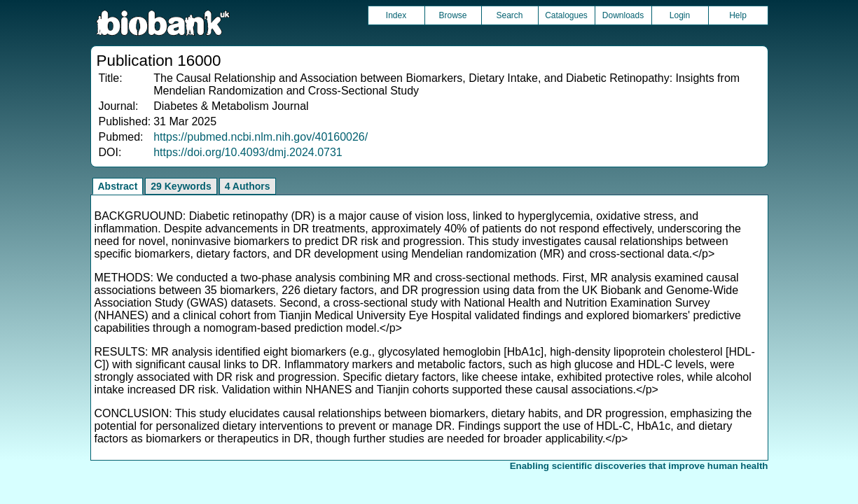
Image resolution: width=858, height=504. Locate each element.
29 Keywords (181, 186)
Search (509, 15)
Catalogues (566, 15)
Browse (452, 15)
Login (680, 15)
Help (738, 15)
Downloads (623, 15)
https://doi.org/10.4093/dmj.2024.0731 (248, 152)
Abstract (118, 186)
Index (396, 15)
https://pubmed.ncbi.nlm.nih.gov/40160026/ (261, 137)
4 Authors (248, 186)
